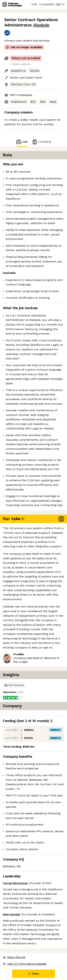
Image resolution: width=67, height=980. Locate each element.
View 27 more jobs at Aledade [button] (25, 964)
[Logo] (12, 4)
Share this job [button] (14, 957)
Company (41, 142)
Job (22, 142)
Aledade (41, 25)
